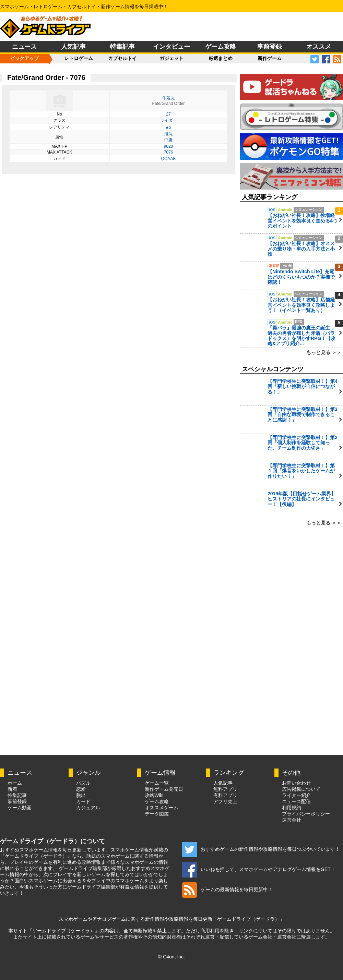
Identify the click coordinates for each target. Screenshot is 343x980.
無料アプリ (225, 789)
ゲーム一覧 (157, 783)
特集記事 (122, 47)
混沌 (168, 134)
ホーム (15, 783)
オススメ (319, 47)
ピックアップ (24, 58)
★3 (168, 128)
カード (83, 801)
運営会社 (292, 820)
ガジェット (171, 58)
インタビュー (171, 47)
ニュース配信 (296, 801)
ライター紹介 (296, 795)
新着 (12, 789)
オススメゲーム (162, 808)
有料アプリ (225, 795)
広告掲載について (301, 789)
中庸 (168, 140)
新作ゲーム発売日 (164, 789)
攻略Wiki (154, 795)
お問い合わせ (296, 783)
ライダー (168, 120)
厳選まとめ (221, 58)
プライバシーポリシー (306, 814)
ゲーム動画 (20, 808)
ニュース (24, 47)
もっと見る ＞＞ (324, 352)
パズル (83, 783)
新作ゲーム (270, 58)
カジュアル (88, 808)
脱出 (81, 795)
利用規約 (292, 808)
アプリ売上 (225, 801)
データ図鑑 (157, 814)
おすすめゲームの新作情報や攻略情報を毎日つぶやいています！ (261, 849)
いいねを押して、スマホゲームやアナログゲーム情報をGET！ (259, 869)
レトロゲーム (79, 58)
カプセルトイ (122, 58)
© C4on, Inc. (171, 957)
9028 (169, 146)
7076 (169, 152)
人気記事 (73, 47)
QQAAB (169, 159)
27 (168, 114)
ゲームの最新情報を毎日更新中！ (227, 890)
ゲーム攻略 (221, 47)
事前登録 (270, 47)
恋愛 (81, 789)
